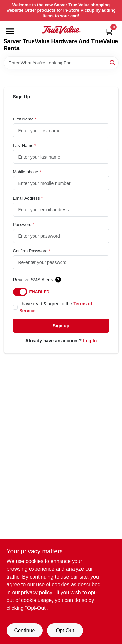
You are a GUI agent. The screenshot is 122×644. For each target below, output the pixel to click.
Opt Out (65, 630)
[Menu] (10, 31)
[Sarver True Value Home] (61, 30)
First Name (25, 119)
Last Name (25, 145)
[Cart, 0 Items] (109, 32)
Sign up (61, 326)
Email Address (28, 198)
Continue (24, 630)
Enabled (40, 292)
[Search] (113, 62)
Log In (90, 341)
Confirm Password (32, 251)
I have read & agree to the (56, 307)
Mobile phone (27, 172)
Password (24, 224)
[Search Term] (61, 63)
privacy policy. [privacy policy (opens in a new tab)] (37, 592)
